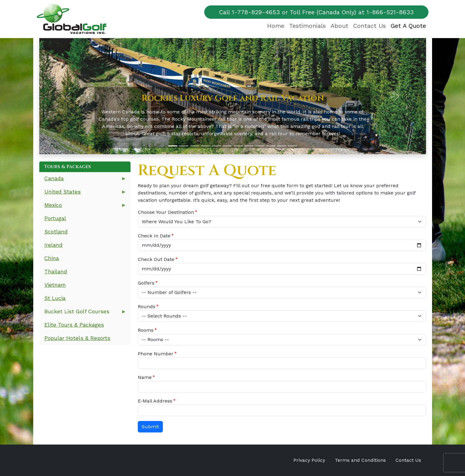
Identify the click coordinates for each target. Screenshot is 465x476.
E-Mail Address (155, 401)
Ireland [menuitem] (53, 245)
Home (276, 26)
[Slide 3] (195, 146)
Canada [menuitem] (83, 180)
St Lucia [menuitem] (55, 298)
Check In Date (154, 236)
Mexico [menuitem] (83, 207)
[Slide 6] (227, 146)
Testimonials (307, 26)
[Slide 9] (260, 146)
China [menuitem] (52, 258)
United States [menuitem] (83, 194)
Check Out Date (156, 259)
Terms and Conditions (360, 460)
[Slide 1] (173, 146)
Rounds (147, 306)
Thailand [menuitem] (56, 272)
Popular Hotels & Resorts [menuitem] (77, 338)
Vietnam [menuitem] (55, 285)
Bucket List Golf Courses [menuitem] (83, 313)
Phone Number (156, 354)
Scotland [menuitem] (56, 232)
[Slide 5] (216, 146)
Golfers (146, 283)
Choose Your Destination (166, 212)
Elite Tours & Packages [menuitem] (74, 325)
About (339, 26)
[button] (68, 96)
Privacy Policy (309, 460)
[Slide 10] (271, 146)
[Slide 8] (249, 146)
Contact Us (370, 26)
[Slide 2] (184, 146)
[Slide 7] (238, 146)
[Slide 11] (282, 146)
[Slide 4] (205, 146)
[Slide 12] (292, 146)
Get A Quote (408, 26)
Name (145, 377)
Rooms (146, 330)
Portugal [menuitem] (55, 218)
